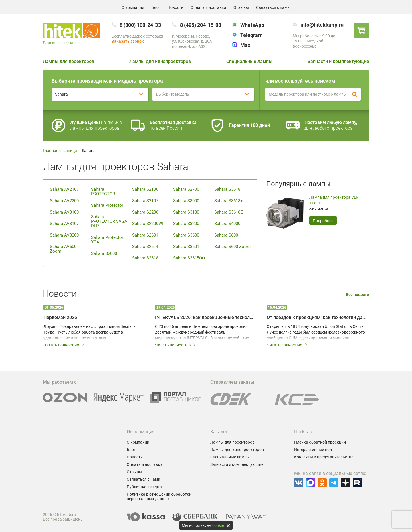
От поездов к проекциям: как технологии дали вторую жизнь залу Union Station (316, 317)
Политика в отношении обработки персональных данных (159, 496)
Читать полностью (64, 345)
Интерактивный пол (313, 450)
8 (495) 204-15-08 (201, 25)
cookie (218, 525)
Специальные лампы (249, 61)
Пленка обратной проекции (320, 442)
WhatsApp (252, 25)
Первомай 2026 (60, 317)
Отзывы (241, 7)
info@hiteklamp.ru (322, 25)
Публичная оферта (144, 487)
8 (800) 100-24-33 (140, 25)
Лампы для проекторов (69, 61)
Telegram (251, 35)
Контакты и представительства (324, 457)
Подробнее (323, 221)
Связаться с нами (273, 7)
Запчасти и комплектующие (338, 61)
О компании (133, 7)
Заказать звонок (128, 41)
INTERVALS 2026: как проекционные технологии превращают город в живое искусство (205, 317)
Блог (156, 7)
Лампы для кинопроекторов (160, 61)
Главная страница (60, 151)
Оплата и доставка (208, 7)
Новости (175, 7)
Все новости (357, 295)
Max (245, 45)
